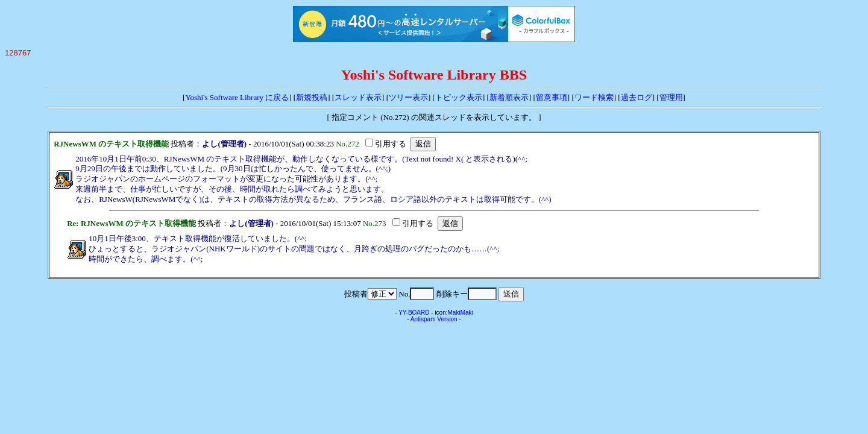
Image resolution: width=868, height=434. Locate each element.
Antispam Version (434, 319)
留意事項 (552, 97)
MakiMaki (461, 313)
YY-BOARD (414, 313)
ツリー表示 (408, 97)
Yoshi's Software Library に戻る (237, 97)
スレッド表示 (358, 97)
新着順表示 (509, 97)
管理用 (671, 97)
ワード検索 (594, 97)
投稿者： (186, 144)
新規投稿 (312, 97)
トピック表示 (459, 97)
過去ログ (637, 97)
